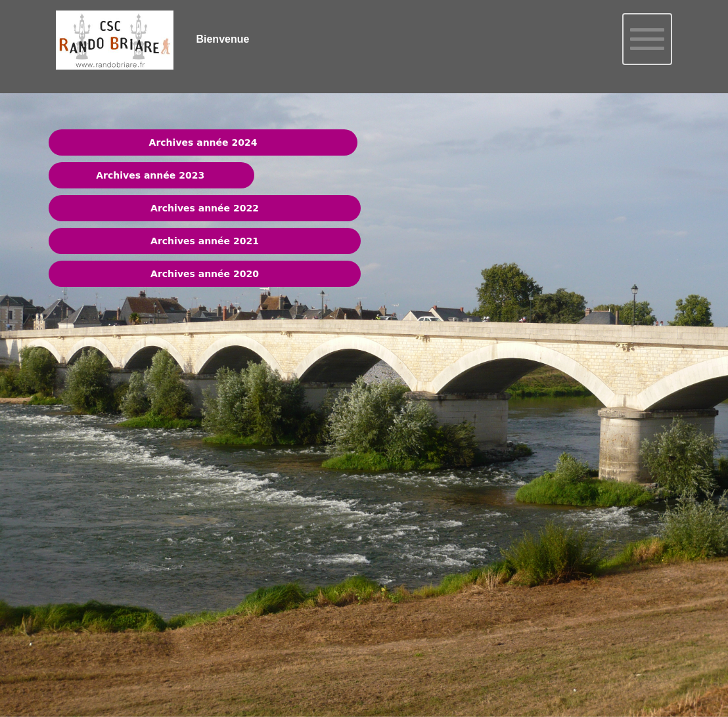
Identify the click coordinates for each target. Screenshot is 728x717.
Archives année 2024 (203, 142)
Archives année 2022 (205, 208)
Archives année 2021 (205, 241)
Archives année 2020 (205, 274)
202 (187, 175)
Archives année (136, 175)
